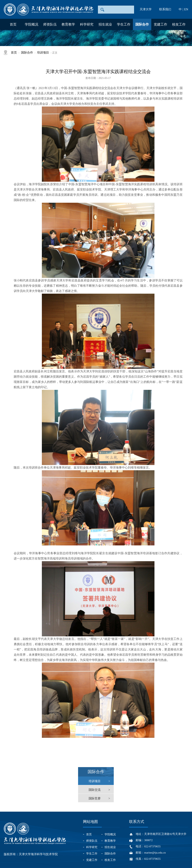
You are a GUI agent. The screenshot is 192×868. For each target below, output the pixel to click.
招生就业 (105, 24)
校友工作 (179, 24)
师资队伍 (50, 24)
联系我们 (165, 9)
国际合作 (142, 24)
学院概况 (32, 24)
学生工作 (124, 24)
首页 (13, 24)
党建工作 (160, 24)
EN (186, 9)
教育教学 (68, 24)
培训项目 (43, 53)
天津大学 (146, 9)
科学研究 (87, 24)
